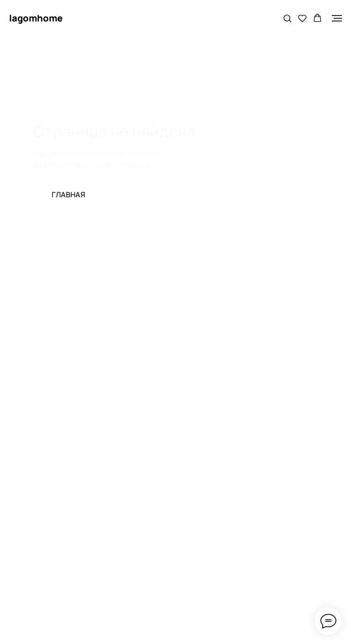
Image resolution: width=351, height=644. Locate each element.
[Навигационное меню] (337, 18)
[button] (287, 18)
